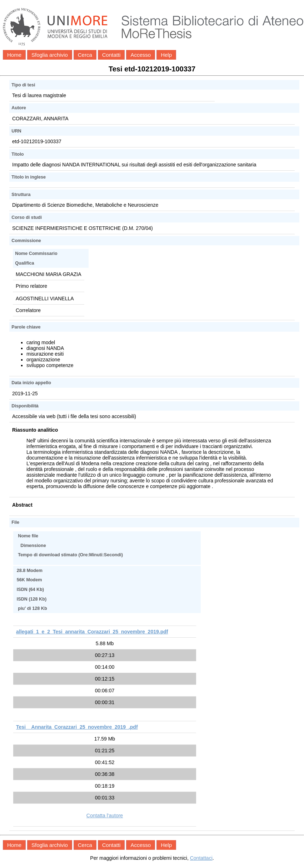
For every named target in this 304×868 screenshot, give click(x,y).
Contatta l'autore (105, 816)
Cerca (85, 55)
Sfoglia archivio (50, 55)
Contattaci (201, 858)
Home (14, 55)
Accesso (141, 55)
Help (166, 55)
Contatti (111, 55)
